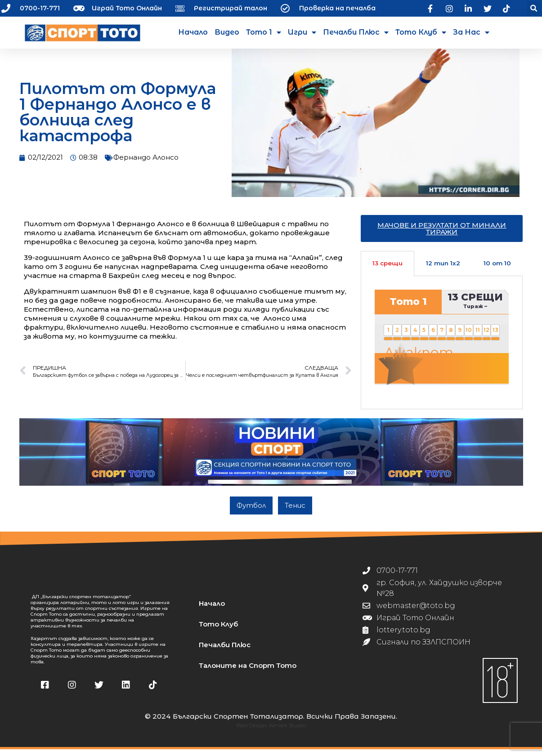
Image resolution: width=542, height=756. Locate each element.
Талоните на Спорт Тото (248, 672)
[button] (534, 8)
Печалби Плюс (356, 32)
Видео (227, 32)
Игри (302, 32)
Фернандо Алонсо (146, 164)
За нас (471, 32)
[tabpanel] (442, 349)
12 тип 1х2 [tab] (443, 270)
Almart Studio (287, 732)
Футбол (251, 512)
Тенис (295, 512)
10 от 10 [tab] (497, 270)
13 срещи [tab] (387, 270)
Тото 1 (264, 32)
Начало (193, 32)
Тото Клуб (421, 32)
